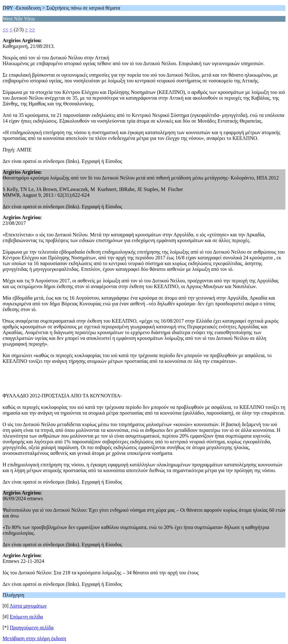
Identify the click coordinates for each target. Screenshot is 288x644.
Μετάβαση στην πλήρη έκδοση (34, 638)
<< (5, 30)
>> (32, 30)
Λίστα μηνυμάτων (28, 606)
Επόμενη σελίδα (26, 617)
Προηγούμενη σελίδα (32, 628)
